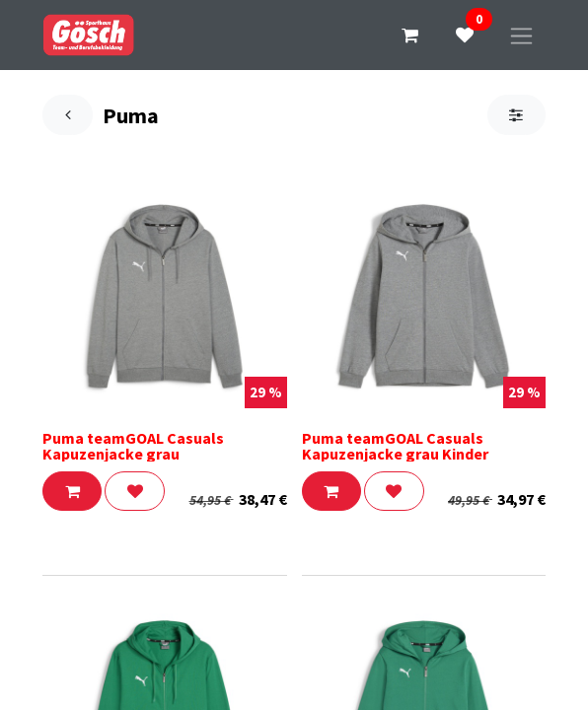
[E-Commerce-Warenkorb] (409, 35)
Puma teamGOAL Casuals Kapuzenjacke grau (133, 446)
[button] (72, 491)
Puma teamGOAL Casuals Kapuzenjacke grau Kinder (395, 446)
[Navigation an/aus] (521, 35)
